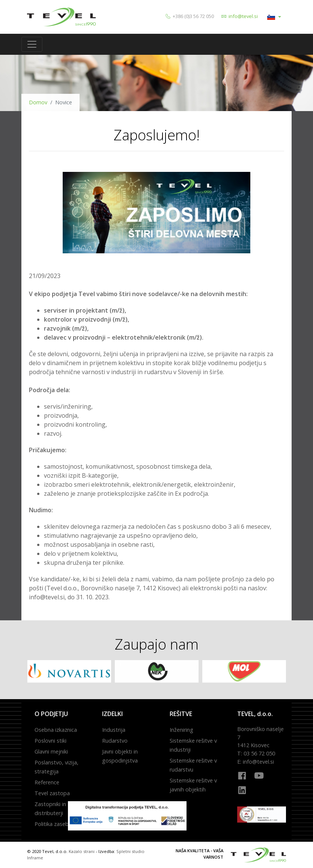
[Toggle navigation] (32, 44)
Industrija (114, 730)
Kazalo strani (82, 851)
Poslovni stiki (50, 741)
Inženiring (181, 730)
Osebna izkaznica (56, 730)
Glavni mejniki (51, 751)
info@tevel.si (243, 16)
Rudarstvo (115, 741)
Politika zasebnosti (58, 824)
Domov (38, 102)
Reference (47, 782)
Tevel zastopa (52, 793)
